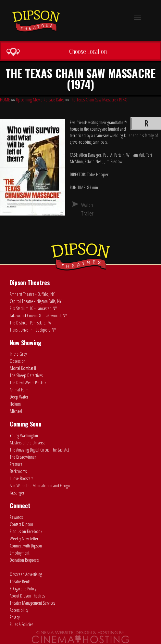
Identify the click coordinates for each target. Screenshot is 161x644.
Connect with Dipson (26, 546)
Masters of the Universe (28, 443)
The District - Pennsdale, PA (30, 323)
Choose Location (56, 51)
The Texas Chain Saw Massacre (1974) (99, 100)
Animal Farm (19, 390)
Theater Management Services (32, 603)
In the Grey (18, 354)
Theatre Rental (21, 581)
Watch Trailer (84, 209)
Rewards (16, 517)
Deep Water (19, 397)
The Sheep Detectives (26, 375)
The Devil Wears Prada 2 (28, 382)
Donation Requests (24, 560)
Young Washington (24, 435)
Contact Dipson (21, 524)
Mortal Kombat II (23, 368)
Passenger (17, 493)
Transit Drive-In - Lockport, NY (33, 330)
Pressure (16, 464)
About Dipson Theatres (27, 596)
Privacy (15, 617)
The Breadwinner (23, 457)
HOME (5, 100)
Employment (19, 553)
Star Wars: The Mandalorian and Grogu (40, 486)
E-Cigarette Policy (23, 589)
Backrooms (18, 471)
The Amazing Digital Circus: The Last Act (39, 450)
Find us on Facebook (26, 531)
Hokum (15, 404)
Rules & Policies (21, 624)
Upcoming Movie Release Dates (40, 100)
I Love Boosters (21, 478)
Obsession (18, 361)
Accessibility (19, 610)
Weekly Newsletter (24, 539)
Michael (16, 411)
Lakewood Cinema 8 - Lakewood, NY (38, 315)
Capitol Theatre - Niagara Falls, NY (36, 301)
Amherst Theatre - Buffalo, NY (32, 294)
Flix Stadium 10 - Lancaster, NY (33, 308)
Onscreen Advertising (26, 574)
